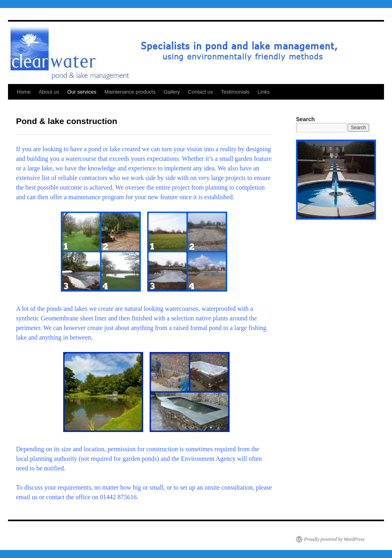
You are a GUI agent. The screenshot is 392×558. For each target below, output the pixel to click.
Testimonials (235, 92)
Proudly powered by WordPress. (335, 539)
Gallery (172, 92)
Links (264, 92)
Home (24, 92)
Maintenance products (130, 92)
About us (49, 92)
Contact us (200, 92)
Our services (82, 92)
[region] (336, 180)
